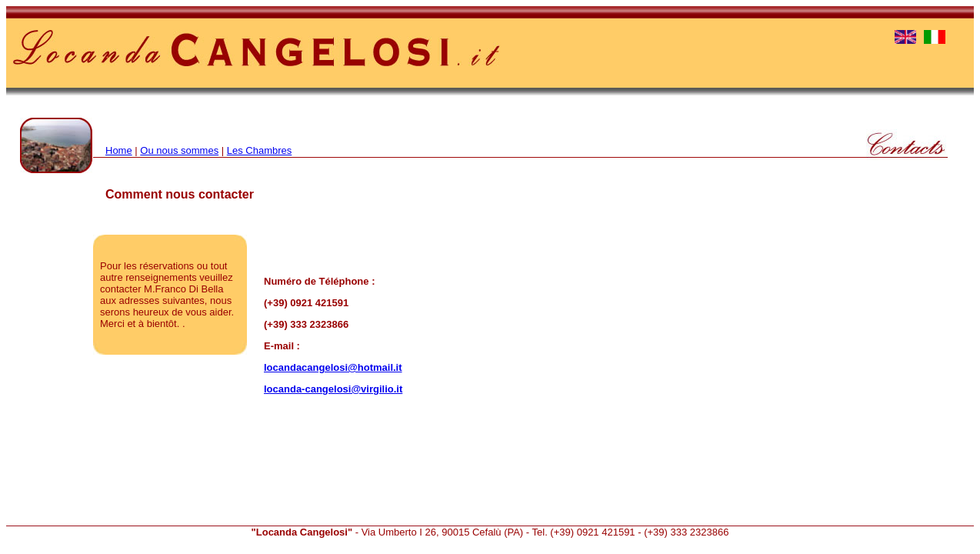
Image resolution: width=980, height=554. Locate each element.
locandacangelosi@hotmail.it (333, 367)
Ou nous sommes (179, 150)
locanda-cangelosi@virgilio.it (333, 389)
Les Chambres (260, 150)
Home (119, 150)
